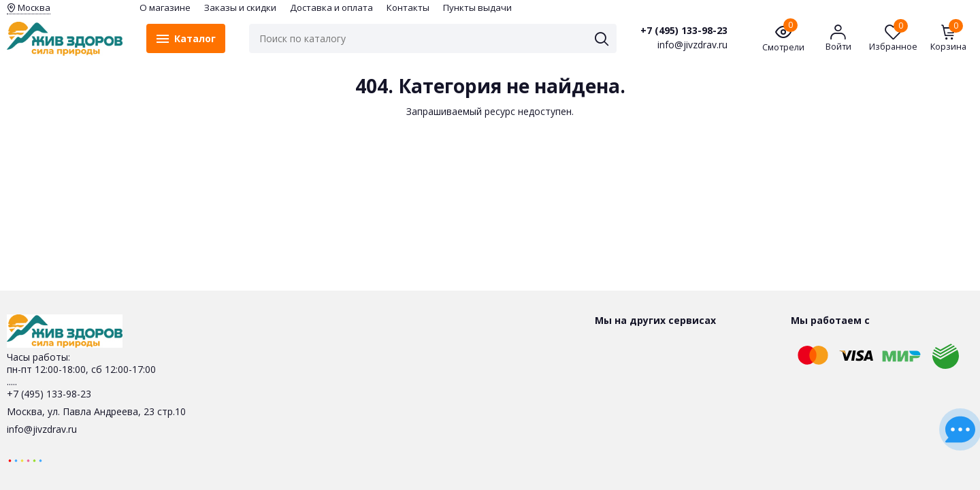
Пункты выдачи (477, 7)
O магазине (165, 7)
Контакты (408, 7)
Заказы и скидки (240, 7)
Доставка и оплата (331, 7)
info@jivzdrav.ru (42, 429)
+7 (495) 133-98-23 (684, 31)
